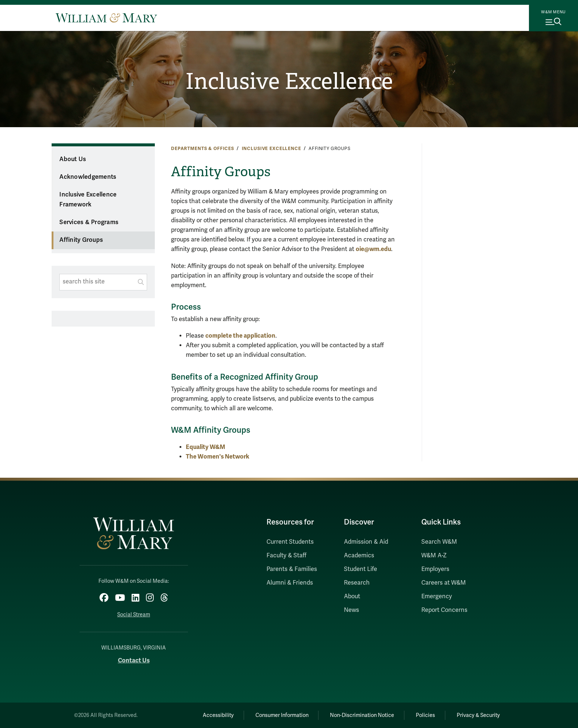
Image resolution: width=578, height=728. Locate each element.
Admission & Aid (366, 542)
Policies (425, 715)
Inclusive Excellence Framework (88, 200)
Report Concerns (444, 610)
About (352, 596)
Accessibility (218, 715)
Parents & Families (292, 569)
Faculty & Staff (286, 555)
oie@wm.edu (373, 249)
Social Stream (134, 615)
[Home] (106, 18)
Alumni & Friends (290, 583)
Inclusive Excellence (289, 81)
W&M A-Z (434, 555)
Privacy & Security (478, 715)
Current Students (290, 542)
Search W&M (439, 542)
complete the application (240, 336)
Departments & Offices (203, 149)
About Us (73, 159)
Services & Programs (89, 222)
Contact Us (134, 660)
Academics (359, 555)
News (351, 610)
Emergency (437, 596)
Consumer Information (282, 715)
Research (357, 583)
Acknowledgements (88, 177)
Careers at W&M (444, 583)
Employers (435, 569)
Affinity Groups (81, 240)
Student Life (361, 569)
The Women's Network (217, 457)
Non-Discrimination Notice (362, 715)
